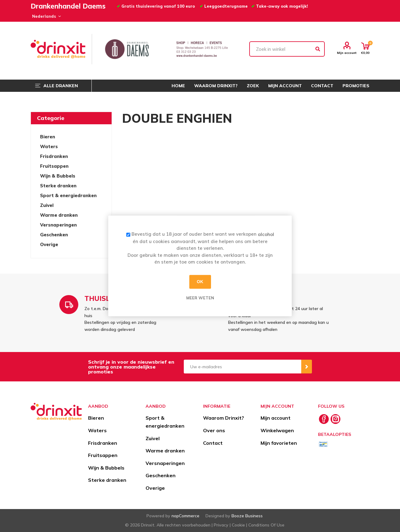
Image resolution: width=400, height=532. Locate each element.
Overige (49, 244)
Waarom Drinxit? (224, 418)
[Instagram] (335, 419)
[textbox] (287, 49)
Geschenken (54, 235)
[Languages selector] (46, 16)
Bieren (48, 137)
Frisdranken (54, 156)
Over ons (214, 430)
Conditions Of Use (266, 525)
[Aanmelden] (243, 367)
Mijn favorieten (279, 443)
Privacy (221, 525)
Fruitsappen (54, 166)
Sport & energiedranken (68, 195)
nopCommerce (185, 516)
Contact (213, 443)
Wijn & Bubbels (58, 176)
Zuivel (47, 205)
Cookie (238, 525)
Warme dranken (59, 215)
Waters (49, 146)
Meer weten (200, 298)
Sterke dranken (58, 186)
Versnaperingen (58, 225)
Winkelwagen (277, 430)
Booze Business (247, 516)
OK (200, 282)
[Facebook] (324, 419)
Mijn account (347, 53)
